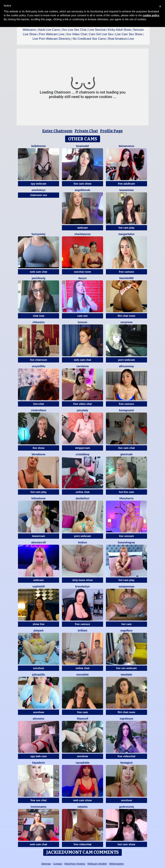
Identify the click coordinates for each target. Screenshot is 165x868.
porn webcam (126, 360)
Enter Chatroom (57, 131)
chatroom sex (38, 195)
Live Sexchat (97, 30)
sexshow (38, 668)
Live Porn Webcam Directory (52, 39)
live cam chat (126, 448)
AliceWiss (39, 719)
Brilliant (83, 631)
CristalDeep (82, 454)
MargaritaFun (126, 234)
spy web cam (38, 756)
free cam (82, 712)
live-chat (39, 404)
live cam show (83, 184)
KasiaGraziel (126, 410)
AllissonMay (126, 366)
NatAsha (83, 807)
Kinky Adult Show (119, 30)
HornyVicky (39, 234)
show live (38, 624)
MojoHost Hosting (75, 864)
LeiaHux (82, 542)
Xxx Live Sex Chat (74, 30)
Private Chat (86, 131)
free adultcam (126, 184)
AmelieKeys (39, 190)
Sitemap (46, 864)
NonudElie (82, 675)
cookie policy (151, 15)
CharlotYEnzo (82, 234)
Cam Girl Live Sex (101, 34)
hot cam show (126, 844)
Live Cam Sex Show (129, 34)
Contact (58, 864)
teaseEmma (126, 190)
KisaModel (82, 146)
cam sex (82, 316)
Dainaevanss (126, 146)
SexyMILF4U (39, 366)
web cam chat (39, 272)
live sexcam (127, 536)
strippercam (82, 448)
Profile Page (111, 131)
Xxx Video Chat (77, 34)
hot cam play (126, 228)
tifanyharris (126, 498)
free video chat (83, 404)
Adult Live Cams (49, 30)
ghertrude (126, 454)
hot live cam (127, 492)
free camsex (127, 272)
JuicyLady (82, 410)
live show (38, 448)
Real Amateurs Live (121, 39)
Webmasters (117, 864)
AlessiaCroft (39, 542)
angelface (127, 631)
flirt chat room (126, 316)
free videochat (127, 756)
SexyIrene (127, 322)
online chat (82, 492)
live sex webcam (126, 668)
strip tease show (82, 580)
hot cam (126, 624)
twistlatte (127, 675)
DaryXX (82, 278)
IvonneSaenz (39, 807)
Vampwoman (127, 586)
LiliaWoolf (82, 719)
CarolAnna (82, 366)
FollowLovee (39, 498)
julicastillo (39, 675)
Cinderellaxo (39, 410)
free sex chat (39, 800)
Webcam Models (97, 864)
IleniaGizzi (126, 763)
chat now (39, 316)
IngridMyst (126, 719)
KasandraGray (126, 542)
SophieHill (38, 586)
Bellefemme (38, 146)
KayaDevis (39, 763)
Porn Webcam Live (52, 34)
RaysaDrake (82, 763)
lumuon (83, 322)
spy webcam (38, 184)
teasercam (38, 536)
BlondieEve (38, 454)
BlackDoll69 (126, 278)
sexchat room (82, 272)
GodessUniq (127, 807)
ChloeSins (39, 322)
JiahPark (39, 631)
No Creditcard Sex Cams (89, 39)
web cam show (83, 800)
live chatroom (38, 360)
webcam (82, 228)
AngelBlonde (82, 190)
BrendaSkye (82, 586)
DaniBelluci (82, 498)
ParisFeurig (39, 278)
